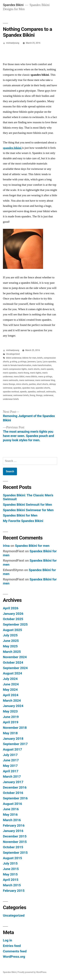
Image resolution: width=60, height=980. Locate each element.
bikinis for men (29, 358)
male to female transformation (17, 365)
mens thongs (9, 384)
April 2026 (11, 608)
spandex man (28, 388)
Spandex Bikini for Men (20, 515)
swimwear (8, 395)
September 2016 (15, 798)
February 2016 (14, 825)
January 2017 (13, 782)
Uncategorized (13, 354)
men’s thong (23, 373)
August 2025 (12, 630)
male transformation (42, 365)
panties (32, 384)
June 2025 (11, 641)
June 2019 (11, 717)
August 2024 (12, 673)
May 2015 (10, 874)
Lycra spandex (49, 362)
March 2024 (12, 701)
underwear (48, 395)
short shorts (42, 384)
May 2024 (10, 690)
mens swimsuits (11, 380)
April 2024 (11, 695)
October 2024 (13, 662)
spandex (17, 388)
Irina (6, 546)
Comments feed (15, 951)
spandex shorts (43, 388)
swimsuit (41, 392)
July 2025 (10, 635)
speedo (23, 392)
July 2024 (10, 679)
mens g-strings (45, 377)
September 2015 (15, 853)
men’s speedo (47, 369)
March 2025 (12, 652)
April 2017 (11, 771)
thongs (39, 395)
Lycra (39, 362)
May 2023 (10, 711)
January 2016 (13, 831)
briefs (40, 358)
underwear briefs (11, 399)
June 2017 (11, 760)
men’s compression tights (15, 369)
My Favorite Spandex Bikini (23, 521)
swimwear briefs (21, 395)
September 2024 (15, 668)
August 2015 (12, 858)
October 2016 (13, 793)
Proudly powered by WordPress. (32, 972)
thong (32, 395)
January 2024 (13, 706)
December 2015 (15, 836)
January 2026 (13, 614)
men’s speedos (10, 373)
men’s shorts (34, 369)
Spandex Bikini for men (32, 546)
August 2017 (12, 749)
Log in (7, 940)
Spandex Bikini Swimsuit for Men (27, 505)
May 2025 (10, 646)
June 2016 (11, 809)
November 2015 (15, 842)
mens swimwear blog (45, 380)
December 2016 (15, 787)
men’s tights (36, 373)
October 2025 (13, 619)
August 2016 (12, 804)
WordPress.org (14, 957)
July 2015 (10, 863)
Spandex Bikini (13, 5)
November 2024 (15, 657)
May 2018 (10, 733)
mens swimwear (27, 380)
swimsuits (51, 392)
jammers (32, 362)
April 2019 (11, 722)
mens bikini (19, 377)
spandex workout (11, 392)
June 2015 (11, 869)
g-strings (22, 362)
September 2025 (15, 624)
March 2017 (12, 776)
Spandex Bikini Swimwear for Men (28, 510)
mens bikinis (31, 377)
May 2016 (10, 815)
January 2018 (13, 739)
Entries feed (12, 946)
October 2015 (13, 847)
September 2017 (15, 744)
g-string (13, 362)
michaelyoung (13, 43)
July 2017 (10, 755)
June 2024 (11, 684)
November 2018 (15, 728)
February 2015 (14, 891)
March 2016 (12, 820)
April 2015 (11, 880)
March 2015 (12, 885)
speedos (32, 392)
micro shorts (22, 384)
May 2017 (10, 766)
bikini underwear (14, 358)
